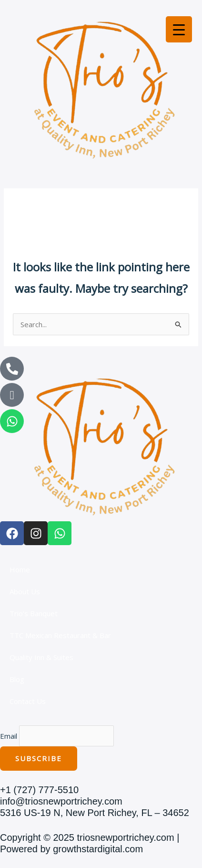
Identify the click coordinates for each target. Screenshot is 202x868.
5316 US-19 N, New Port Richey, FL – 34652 (95, 813)
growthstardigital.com (98, 849)
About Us (25, 591)
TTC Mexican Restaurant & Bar (60, 635)
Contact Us (28, 701)
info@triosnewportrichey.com (61, 801)
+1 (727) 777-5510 (39, 790)
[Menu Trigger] (179, 29)
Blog (17, 679)
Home (20, 569)
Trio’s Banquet (34, 613)
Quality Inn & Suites (41, 657)
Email (9, 736)
